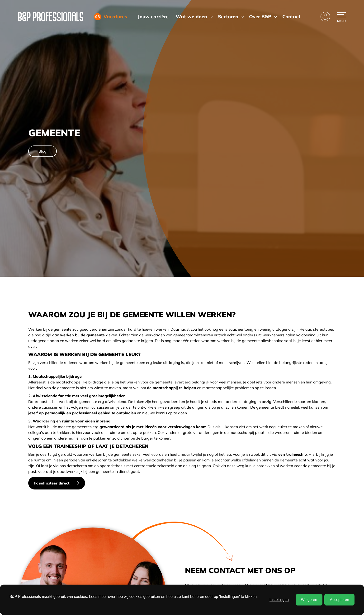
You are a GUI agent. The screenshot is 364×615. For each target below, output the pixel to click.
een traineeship (293, 454)
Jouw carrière (153, 17)
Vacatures (113, 17)
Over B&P (260, 17)
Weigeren (309, 600)
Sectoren (228, 17)
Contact (291, 17)
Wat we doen (191, 17)
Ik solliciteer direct (52, 483)
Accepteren (339, 600)
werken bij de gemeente (82, 335)
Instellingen (279, 600)
